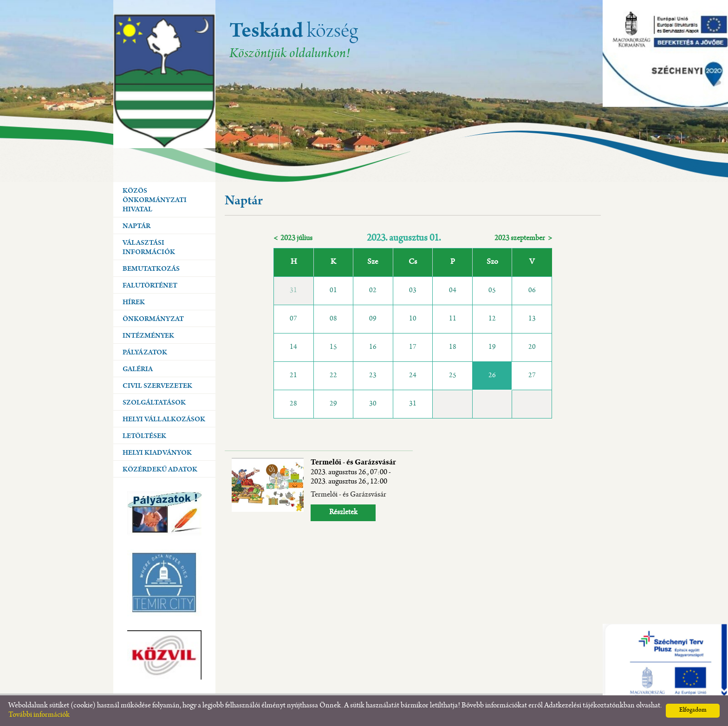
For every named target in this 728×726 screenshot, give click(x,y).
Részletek (343, 513)
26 (492, 376)
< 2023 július (293, 239)
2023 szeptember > (523, 239)
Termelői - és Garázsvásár (353, 472)
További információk (39, 715)
